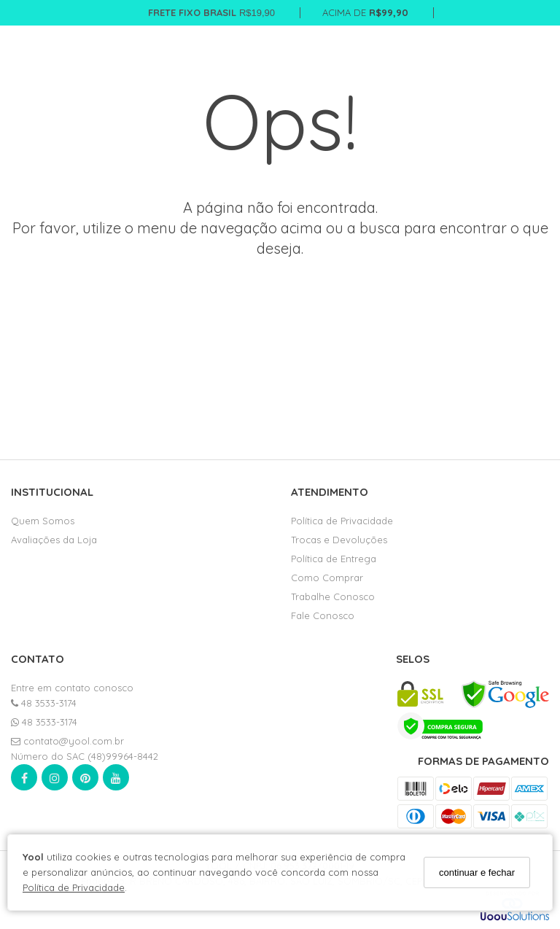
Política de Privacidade (74, 887)
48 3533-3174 (44, 703)
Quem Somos (43, 521)
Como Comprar (327, 578)
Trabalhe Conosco (333, 596)
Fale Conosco (323, 615)
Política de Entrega (334, 559)
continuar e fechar (477, 872)
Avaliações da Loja (54, 540)
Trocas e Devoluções (339, 540)
